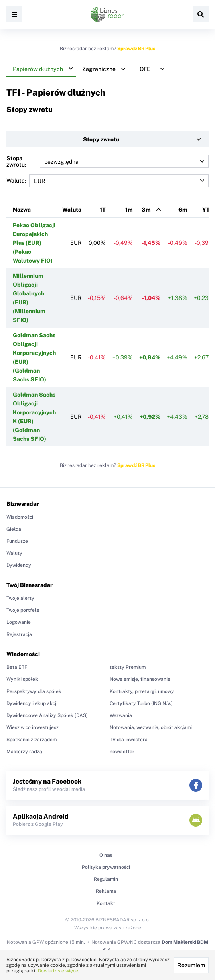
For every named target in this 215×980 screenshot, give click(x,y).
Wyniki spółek (22, 679)
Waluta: (107, 181)
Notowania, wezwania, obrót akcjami (151, 727)
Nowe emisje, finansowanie (140, 679)
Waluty (14, 553)
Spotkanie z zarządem (31, 740)
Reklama (106, 891)
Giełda (14, 529)
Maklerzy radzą (24, 752)
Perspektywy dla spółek (34, 691)
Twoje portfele (23, 610)
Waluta (72, 210)
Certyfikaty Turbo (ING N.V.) (141, 703)
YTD (208, 210)
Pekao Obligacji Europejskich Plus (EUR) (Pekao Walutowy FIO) (34, 243)
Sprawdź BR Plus (136, 49)
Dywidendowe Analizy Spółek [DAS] (47, 715)
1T (103, 210)
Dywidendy (19, 565)
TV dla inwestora (129, 740)
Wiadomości (20, 517)
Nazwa (22, 210)
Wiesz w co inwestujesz (32, 727)
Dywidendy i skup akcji (32, 703)
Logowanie (19, 622)
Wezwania (121, 715)
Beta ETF (17, 667)
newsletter (122, 752)
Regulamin (106, 879)
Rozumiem (191, 965)
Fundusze (17, 541)
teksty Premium (128, 667)
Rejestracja (19, 634)
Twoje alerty (20, 598)
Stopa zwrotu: (107, 161)
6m (183, 210)
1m (129, 210)
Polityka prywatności (106, 867)
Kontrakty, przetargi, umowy (142, 691)
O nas (106, 855)
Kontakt (106, 903)
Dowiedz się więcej (59, 971)
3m (146, 210)
